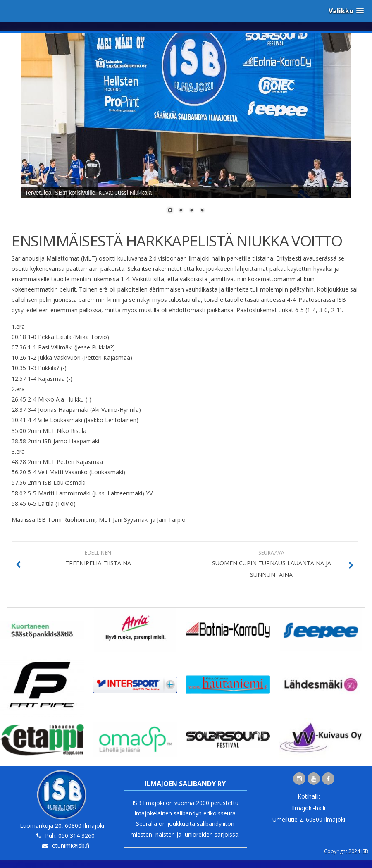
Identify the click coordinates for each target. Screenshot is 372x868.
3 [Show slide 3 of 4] (191, 211)
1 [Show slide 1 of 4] (170, 211)
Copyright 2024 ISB (346, 851)
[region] (186, 128)
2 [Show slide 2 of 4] (181, 211)
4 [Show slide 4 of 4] (202, 211)
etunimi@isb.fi (71, 845)
